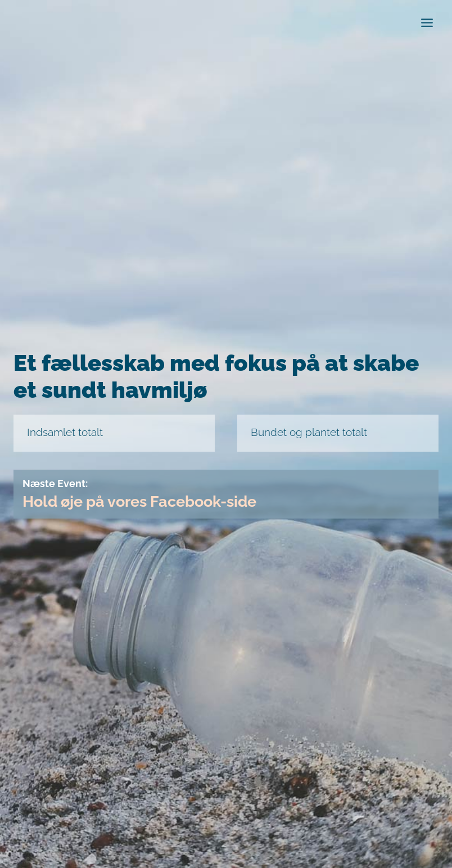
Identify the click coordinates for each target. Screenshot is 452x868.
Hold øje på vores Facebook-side (146, 501)
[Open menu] (427, 22)
